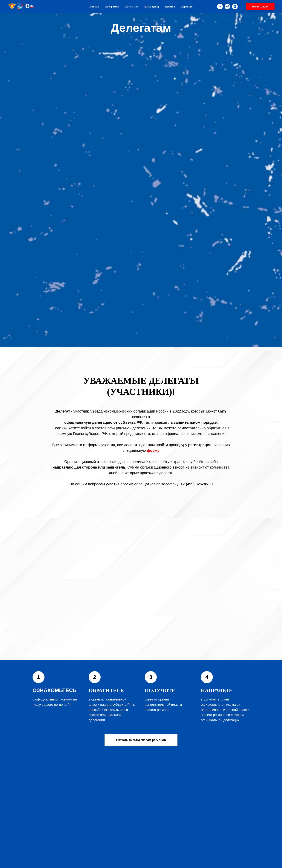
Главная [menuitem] (94, 7)
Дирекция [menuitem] (187, 7)
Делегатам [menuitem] (131, 7)
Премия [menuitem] (170, 7)
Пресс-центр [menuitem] (152, 7)
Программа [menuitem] (112, 7)
